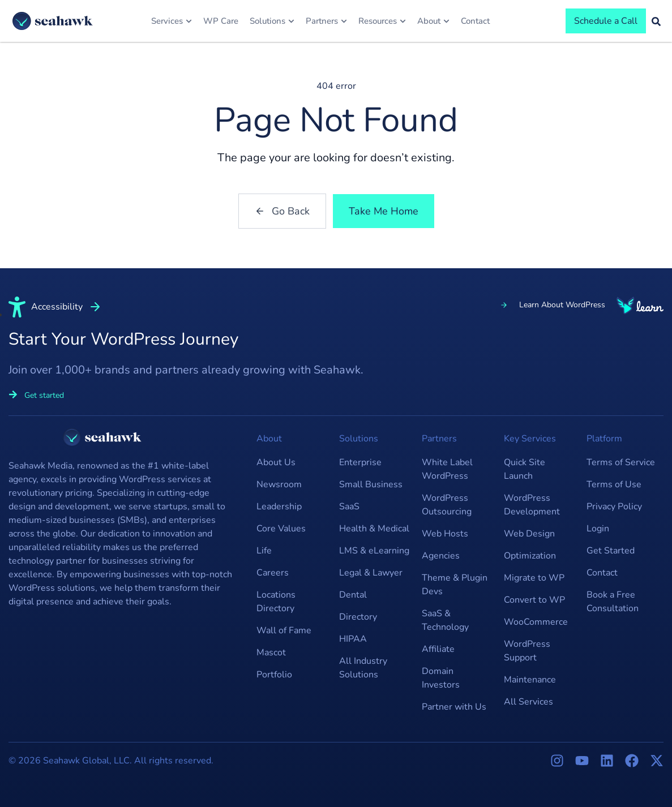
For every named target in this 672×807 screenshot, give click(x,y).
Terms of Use (614, 484)
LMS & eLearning (374, 551)
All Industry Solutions (363, 668)
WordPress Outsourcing (447, 505)
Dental (353, 595)
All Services (528, 702)
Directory (358, 617)
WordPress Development (532, 505)
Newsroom (279, 484)
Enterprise (360, 462)
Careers (273, 573)
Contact (602, 573)
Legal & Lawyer (371, 573)
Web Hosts (445, 534)
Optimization (530, 556)
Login (598, 529)
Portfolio (274, 675)
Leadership (279, 506)
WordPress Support (527, 651)
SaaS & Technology (445, 620)
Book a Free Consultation (613, 602)
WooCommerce (536, 622)
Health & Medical (374, 529)
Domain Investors (441, 678)
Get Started (611, 551)
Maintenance (530, 680)
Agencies (441, 556)
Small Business (371, 484)
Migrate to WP (534, 578)
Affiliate (438, 649)
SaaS (349, 506)
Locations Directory (276, 602)
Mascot (271, 653)
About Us (276, 462)
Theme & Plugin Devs (455, 585)
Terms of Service (621, 462)
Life (264, 551)
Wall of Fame (284, 630)
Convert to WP (534, 600)
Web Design (529, 534)
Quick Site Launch (525, 469)
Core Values (281, 529)
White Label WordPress (447, 469)
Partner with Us (454, 707)
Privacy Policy (614, 506)
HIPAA (353, 639)
